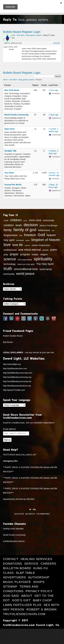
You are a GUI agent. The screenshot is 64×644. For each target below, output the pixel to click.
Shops (39, 582)
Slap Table (26, 573)
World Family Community (17, 115)
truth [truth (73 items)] (8, 269)
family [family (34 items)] (8, 230)
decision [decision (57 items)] (31, 225)
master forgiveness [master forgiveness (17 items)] (41, 245)
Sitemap (10, 586)
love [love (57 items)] (7, 245)
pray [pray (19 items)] (6, 254)
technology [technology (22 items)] (10, 264)
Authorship (39, 577)
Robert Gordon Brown (13, 336)
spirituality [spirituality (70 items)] (43, 259)
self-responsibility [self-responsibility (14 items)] (25, 260)
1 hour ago (53, 90)
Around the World (13, 185)
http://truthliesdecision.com (15, 369)
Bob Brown (8, 342)
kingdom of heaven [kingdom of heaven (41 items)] (46, 240)
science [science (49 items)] (10, 259)
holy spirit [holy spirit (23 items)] (9, 240)
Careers (49, 564)
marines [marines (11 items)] (27, 245)
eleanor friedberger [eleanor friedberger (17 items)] (49, 225)
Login (37, 32)
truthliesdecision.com (24, 614)
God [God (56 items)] (41, 235)
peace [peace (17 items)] (45, 250)
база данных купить (34, 35)
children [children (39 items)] (16, 220)
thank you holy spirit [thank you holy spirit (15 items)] (26, 264)
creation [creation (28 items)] (9, 225)
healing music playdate (13, 529)
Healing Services (36, 559)
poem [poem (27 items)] (54, 250)
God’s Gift (21, 600)
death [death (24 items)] (19, 225)
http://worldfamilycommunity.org (17, 377)
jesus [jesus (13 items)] (28, 240)
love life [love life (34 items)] (18, 245)
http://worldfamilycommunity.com (18, 373)
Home (5, 80)
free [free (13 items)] (21, 235)
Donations (13, 564)
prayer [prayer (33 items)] (14, 254)
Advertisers (14, 577)
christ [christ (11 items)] (25, 221)
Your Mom (20, 35)
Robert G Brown (41, 609)
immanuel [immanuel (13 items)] (20, 240)
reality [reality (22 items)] (35, 254)
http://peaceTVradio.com (14, 390)
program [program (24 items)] (25, 254)
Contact (11, 559)
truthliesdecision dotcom (14, 541)
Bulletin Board (12, 32)
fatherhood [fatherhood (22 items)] (44, 230)
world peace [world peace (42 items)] (25, 274)
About (27, 596)
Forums (12, 35)
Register (27, 32)
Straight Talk (10, 151)
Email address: (10, 429)
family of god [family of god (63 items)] (25, 230)
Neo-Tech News (12, 90)
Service (31, 564)
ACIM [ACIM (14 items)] (6, 221)
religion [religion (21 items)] (44, 254)
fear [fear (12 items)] (53, 230)
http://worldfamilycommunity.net (17, 381)
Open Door (10, 129)
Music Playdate (17, 582)
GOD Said (11, 596)
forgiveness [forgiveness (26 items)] (11, 235)
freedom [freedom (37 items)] (30, 235)
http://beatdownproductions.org (17, 386)
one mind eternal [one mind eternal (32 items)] (30, 250)
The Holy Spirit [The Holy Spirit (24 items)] (45, 264)
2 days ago (54, 115)
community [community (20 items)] (49, 220)
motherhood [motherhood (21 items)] (10, 250)
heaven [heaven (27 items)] (51, 235)
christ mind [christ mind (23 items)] (35, 220)
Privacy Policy (39, 591)
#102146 (56, 43)
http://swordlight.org (12, 364)
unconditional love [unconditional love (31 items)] (26, 269)
